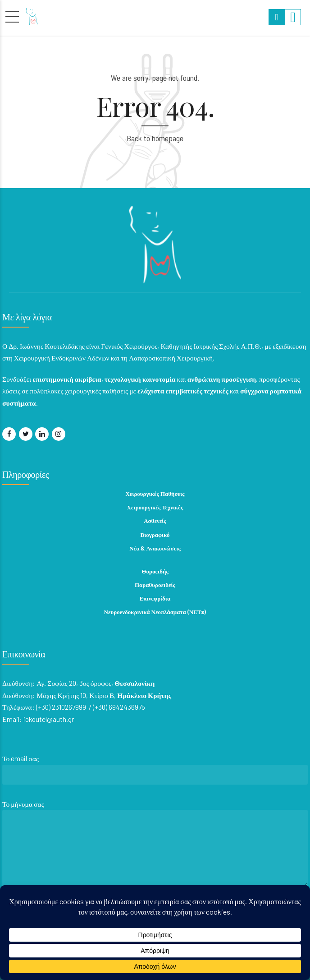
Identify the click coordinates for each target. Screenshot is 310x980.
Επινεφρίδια (155, 598)
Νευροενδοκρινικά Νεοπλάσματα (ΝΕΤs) (155, 612)
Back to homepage (155, 138)
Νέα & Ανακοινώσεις (155, 548)
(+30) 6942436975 (119, 707)
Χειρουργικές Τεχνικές (155, 507)
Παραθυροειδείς (155, 585)
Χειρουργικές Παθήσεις (155, 494)
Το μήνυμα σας (155, 846)
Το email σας (155, 772)
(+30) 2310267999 (61, 707)
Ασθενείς (155, 521)
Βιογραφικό (155, 535)
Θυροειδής (155, 571)
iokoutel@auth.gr (49, 719)
